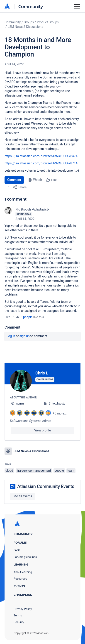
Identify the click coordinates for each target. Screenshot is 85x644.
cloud (9, 471)
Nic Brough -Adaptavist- (32, 209)
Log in (11, 336)
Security (19, 622)
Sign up (25, 336)
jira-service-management (34, 471)
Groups (29, 22)
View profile (42, 430)
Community (31, 6)
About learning (23, 572)
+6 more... (60, 413)
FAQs (17, 550)
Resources (20, 579)
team (71, 471)
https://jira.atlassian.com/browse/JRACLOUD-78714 (41, 163)
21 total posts (57, 404)
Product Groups (48, 22)
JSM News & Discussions (25, 27)
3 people (27, 317)
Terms (18, 615)
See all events (22, 496)
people (59, 471)
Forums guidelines (25, 557)
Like (7, 317)
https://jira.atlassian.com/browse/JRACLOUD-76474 (41, 156)
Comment (14, 180)
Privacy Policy (23, 609)
